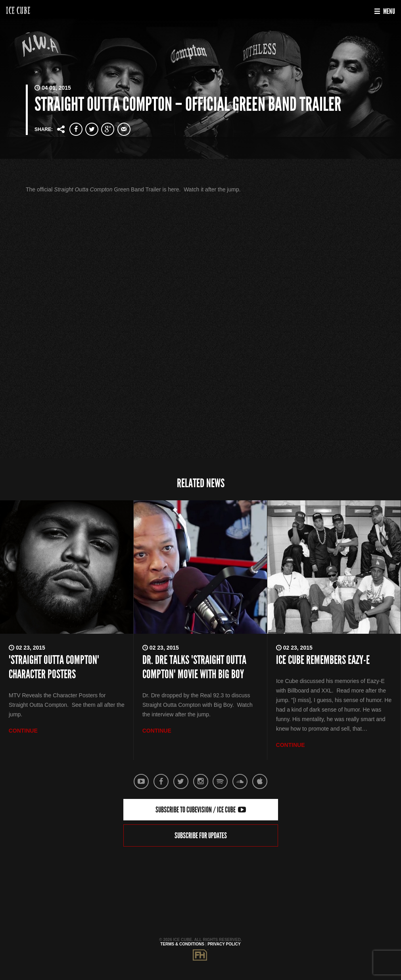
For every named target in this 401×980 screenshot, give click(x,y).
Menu (385, 11)
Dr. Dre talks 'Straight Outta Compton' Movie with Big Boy (194, 667)
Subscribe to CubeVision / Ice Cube (201, 810)
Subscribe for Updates (201, 835)
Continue (23, 731)
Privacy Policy (224, 944)
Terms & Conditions (182, 944)
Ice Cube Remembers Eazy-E (323, 660)
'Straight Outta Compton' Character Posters (54, 667)
